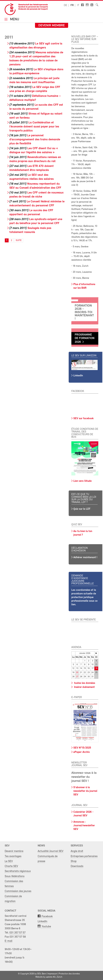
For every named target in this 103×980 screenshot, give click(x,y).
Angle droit (77, 851)
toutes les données (84, 683)
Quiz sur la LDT (82, 509)
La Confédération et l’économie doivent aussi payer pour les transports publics (34, 127)
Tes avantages (13, 856)
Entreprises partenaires (84, 856)
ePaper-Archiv (82, 752)
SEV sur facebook (83, 419)
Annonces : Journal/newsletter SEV (84, 826)
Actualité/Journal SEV (50, 851)
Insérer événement (84, 687)
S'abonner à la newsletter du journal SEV (85, 791)
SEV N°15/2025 (82, 748)
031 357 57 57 (17, 933)
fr (72, 5)
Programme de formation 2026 (85, 338)
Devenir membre (52, 26)
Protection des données (69, 974)
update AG (51, 977)
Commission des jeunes (18, 891)
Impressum (52, 974)
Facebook (47, 916)
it (78, 5)
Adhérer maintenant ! (85, 557)
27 (77, 677)
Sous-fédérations (15, 876)
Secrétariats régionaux (18, 871)
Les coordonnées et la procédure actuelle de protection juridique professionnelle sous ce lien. (84, 597)
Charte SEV (11, 866)
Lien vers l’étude (82, 481)
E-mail (9, 941)
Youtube (46, 926)
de (65, 5)
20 (77, 673)
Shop (74, 861)
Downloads (77, 866)
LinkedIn (78, 376)
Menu (14, 20)
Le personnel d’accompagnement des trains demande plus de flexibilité (35, 140)
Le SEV (9, 861)
